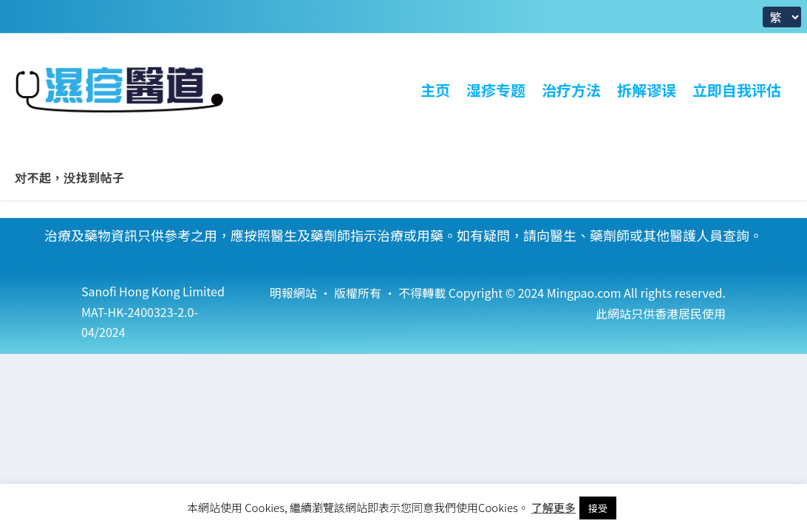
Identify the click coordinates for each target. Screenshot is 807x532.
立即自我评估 (737, 90)
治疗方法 (571, 90)
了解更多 (554, 507)
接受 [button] (598, 508)
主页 (435, 90)
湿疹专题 (496, 90)
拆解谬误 (647, 90)
